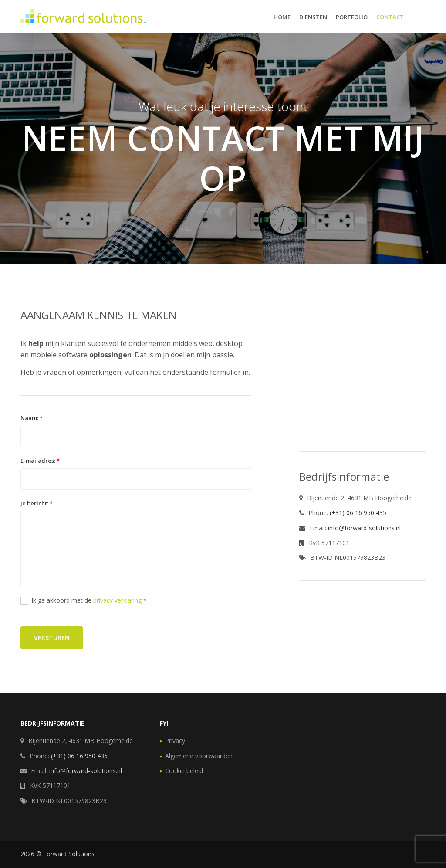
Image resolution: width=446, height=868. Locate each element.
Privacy (175, 741)
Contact (390, 17)
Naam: (32, 418)
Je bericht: (37, 503)
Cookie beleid (184, 771)
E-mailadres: (40, 461)
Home (282, 17)
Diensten (313, 17)
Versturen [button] (52, 638)
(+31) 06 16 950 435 (358, 513)
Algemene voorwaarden (199, 756)
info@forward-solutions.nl (364, 528)
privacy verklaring (117, 600)
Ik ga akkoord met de (84, 600)
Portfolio (352, 17)
